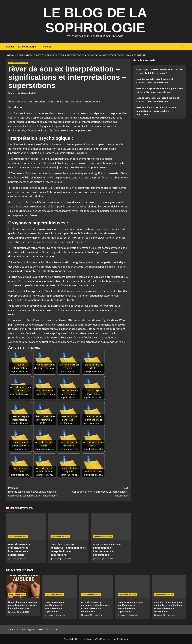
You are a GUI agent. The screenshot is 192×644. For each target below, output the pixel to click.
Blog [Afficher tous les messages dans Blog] (11, 595)
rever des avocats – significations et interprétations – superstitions (154, 81)
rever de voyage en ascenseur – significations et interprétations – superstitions (159, 90)
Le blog (47, 47)
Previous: (38, 492)
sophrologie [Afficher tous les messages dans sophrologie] (20, 595)
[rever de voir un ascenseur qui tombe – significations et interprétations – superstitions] (169, 587)
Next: (98, 492)
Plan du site (52, 629)
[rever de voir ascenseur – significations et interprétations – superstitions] (111, 527)
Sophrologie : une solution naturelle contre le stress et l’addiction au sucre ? (159, 71)
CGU (40, 629)
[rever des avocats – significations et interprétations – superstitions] (26, 527)
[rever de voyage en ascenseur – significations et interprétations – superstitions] (68, 527)
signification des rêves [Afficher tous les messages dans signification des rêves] (18, 63)
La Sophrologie (29, 47)
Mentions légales (26, 629)
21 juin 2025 (24, 612)
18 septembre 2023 (29, 93)
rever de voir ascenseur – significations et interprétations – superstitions (157, 100)
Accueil (10, 47)
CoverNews (106, 639)
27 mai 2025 (109, 559)
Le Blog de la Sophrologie (95, 20)
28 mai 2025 (24, 559)
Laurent (14, 93)
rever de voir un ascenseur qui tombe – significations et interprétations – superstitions (156, 111)
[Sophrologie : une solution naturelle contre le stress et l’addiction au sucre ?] (23, 587)
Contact (10, 629)
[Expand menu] (37, 47)
